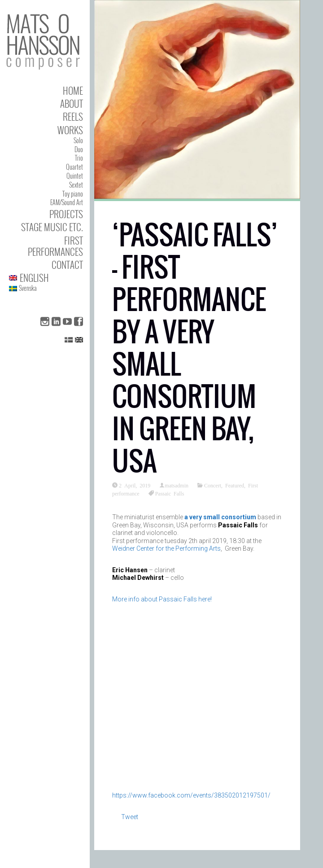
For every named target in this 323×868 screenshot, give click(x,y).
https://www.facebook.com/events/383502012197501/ (191, 795)
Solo (78, 140)
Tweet (130, 817)
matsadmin (177, 485)
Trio (79, 158)
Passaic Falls (170, 493)
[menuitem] (46, 278)
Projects (66, 214)
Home (73, 90)
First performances (55, 246)
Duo (79, 149)
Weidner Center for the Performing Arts (166, 548)
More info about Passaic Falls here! (162, 599)
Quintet (75, 176)
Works (70, 130)
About (72, 103)
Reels (73, 116)
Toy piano (73, 194)
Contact (67, 265)
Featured (235, 485)
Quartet (74, 167)
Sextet (76, 185)
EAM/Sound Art (67, 202)
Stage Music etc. (52, 227)
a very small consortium (220, 517)
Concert (213, 485)
